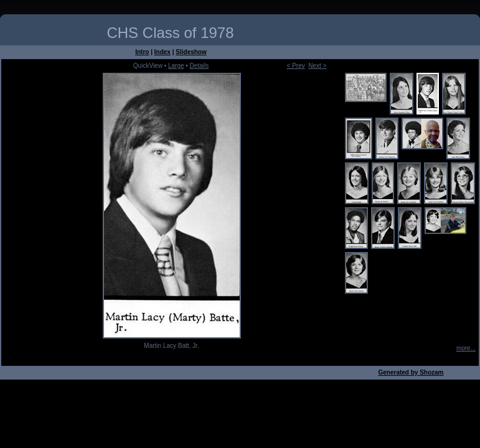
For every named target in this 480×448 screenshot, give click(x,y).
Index (162, 52)
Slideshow (191, 52)
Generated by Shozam (411, 372)
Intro (142, 52)
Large (176, 66)
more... (466, 348)
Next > (317, 66)
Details (200, 66)
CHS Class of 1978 (170, 33)
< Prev (296, 66)
